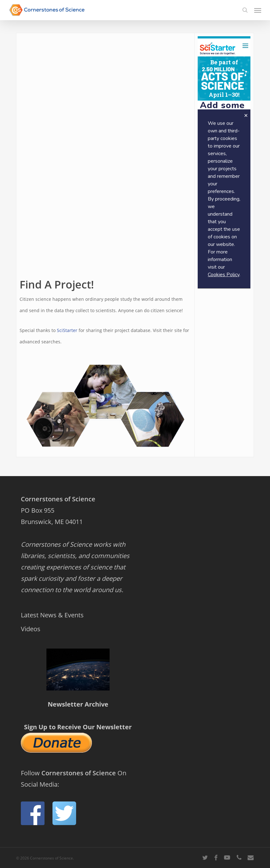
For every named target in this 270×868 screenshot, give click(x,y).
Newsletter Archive (78, 704)
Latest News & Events (52, 615)
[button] (258, 10)
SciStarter (67, 330)
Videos (31, 629)
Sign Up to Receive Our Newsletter (78, 727)
